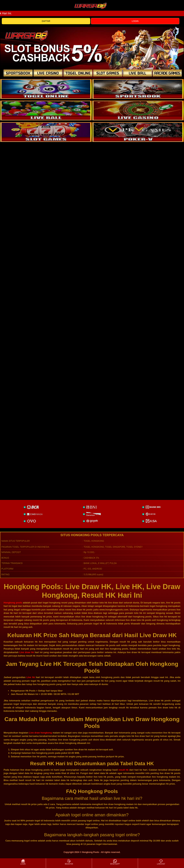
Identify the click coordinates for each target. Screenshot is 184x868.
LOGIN (135, 21)
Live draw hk (27, 652)
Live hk (31, 677)
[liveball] (138, 132)
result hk (124, 770)
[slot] (138, 89)
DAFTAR (46, 21)
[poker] (46, 132)
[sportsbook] (46, 110)
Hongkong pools (13, 603)
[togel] (46, 89)
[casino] (138, 110)
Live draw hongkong (41, 733)
